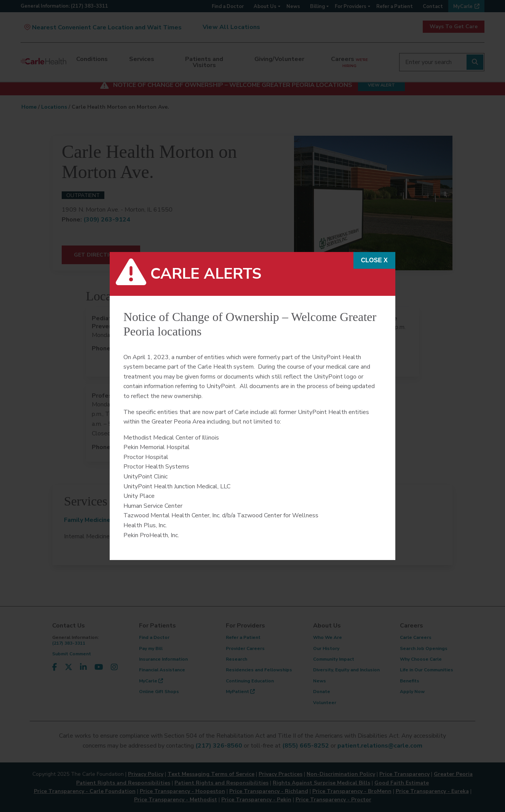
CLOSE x (374, 260)
